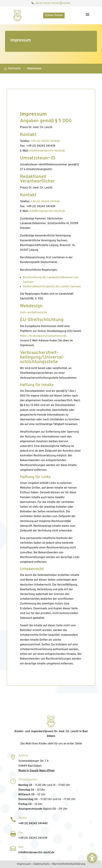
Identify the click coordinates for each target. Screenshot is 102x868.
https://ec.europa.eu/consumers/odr (43, 336)
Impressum (24, 864)
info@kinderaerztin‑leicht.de (47, 151)
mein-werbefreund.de (34, 313)
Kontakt (66, 3)
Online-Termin (54, 15)
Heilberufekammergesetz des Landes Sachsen (52, 287)
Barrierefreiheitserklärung (69, 864)
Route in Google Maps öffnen (37, 771)
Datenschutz (41, 864)
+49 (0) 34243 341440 (47, 3)
